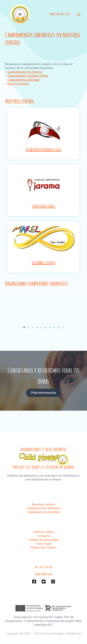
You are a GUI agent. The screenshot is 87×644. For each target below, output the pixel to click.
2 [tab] (29, 327)
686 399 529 (44, 574)
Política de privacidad (43, 540)
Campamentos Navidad (23, 80)
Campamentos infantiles (44, 508)
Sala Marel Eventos (44, 262)
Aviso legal (43, 544)
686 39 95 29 (60, 14)
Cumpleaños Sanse (44, 206)
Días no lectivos (18, 84)
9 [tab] (59, 327)
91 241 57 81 (44, 567)
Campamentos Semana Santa (28, 76)
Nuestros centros (44, 504)
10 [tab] (63, 327)
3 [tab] (33, 327)
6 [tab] (46, 327)
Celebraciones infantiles (44, 512)
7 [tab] (50, 327)
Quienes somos (44, 532)
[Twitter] (44, 582)
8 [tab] (54, 327)
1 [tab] (24, 327)
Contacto (44, 536)
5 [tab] (41, 327)
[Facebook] (34, 582)
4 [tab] (37, 327)
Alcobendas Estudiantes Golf (44, 149)
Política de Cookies (44, 548)
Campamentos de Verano (25, 72)
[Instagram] (53, 582)
